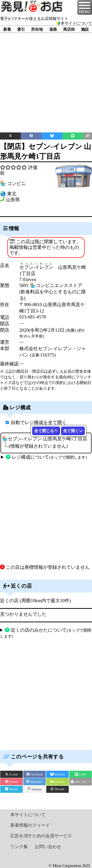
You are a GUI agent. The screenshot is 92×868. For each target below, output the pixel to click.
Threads (57, 789)
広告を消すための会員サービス (41, 836)
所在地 (37, 29)
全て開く (73, 431)
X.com (11, 774)
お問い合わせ (48, 847)
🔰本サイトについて (74, 23)
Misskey (57, 782)
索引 (21, 29)
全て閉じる (46, 431)
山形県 (13, 200)
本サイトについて (28, 815)
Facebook (35, 774)
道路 (53, 29)
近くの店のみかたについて (46, 633)
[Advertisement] (46, 79)
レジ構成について (46, 457)
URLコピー (80, 782)
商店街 (69, 29)
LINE (80, 774)
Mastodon (34, 782)
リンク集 (19, 847)
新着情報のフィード (30, 825)
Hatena (11, 789)
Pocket (11, 782)
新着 (7, 29)
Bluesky (58, 774)
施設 (85, 29)
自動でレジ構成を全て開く (39, 422)
